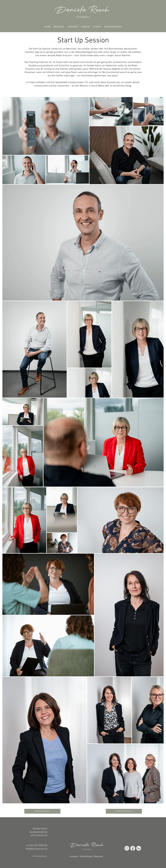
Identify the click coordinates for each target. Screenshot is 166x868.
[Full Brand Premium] (124, 811)
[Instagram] (127, 848)
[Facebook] (133, 848)
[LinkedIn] (139, 848)
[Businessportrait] (42, 811)
